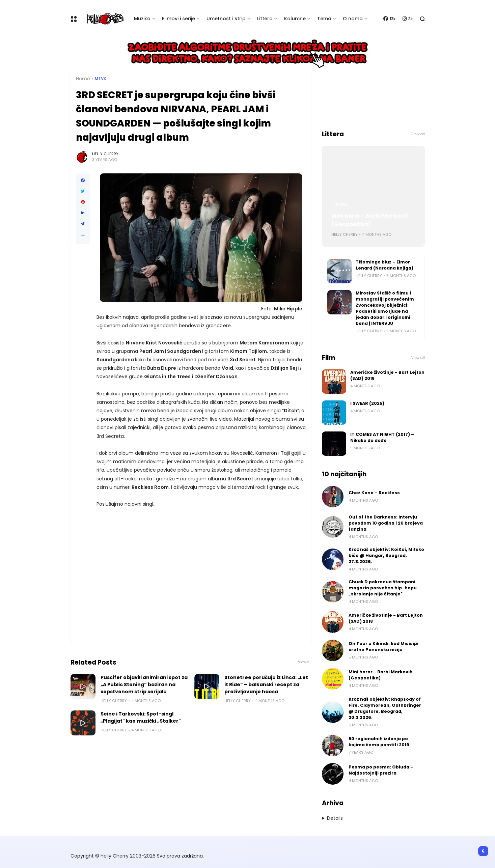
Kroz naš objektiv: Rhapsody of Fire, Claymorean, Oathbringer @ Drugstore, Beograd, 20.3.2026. (385, 708)
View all (305, 662)
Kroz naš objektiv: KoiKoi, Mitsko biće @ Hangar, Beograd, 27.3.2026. (386, 555)
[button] (83, 236)
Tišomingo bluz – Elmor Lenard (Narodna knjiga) (384, 265)
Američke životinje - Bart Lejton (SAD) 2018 (387, 375)
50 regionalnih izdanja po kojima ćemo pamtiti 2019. (380, 742)
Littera (265, 19)
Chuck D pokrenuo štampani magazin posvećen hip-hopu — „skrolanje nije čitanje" (385, 588)
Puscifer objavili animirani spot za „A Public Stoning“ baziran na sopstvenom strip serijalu (144, 684)
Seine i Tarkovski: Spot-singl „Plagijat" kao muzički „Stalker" (141, 717)
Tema (324, 19)
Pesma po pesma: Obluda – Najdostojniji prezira (381, 770)
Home (83, 79)
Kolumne (295, 19)
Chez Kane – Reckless (374, 493)
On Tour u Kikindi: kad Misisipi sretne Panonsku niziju (383, 647)
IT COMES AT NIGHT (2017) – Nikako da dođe (382, 437)
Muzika (142, 19)
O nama (353, 19)
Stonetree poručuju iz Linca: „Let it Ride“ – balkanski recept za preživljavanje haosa (266, 684)
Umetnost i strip (226, 19)
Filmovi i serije (178, 19)
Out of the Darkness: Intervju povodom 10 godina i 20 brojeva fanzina (386, 523)
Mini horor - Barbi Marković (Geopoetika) (370, 220)
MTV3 (100, 79)
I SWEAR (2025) (367, 403)
